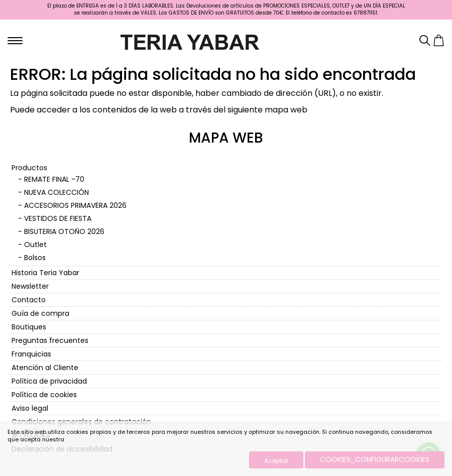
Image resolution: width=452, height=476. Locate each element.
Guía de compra (40, 313)
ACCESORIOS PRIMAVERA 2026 (75, 205)
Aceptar (276, 461)
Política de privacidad (49, 381)
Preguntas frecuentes (50, 340)
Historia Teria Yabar (45, 273)
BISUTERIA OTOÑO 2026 (64, 231)
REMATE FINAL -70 (54, 179)
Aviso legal (30, 408)
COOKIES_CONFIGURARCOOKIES (375, 459)
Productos (29, 168)
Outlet (35, 245)
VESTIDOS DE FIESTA (58, 218)
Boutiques (29, 327)
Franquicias (31, 354)
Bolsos (35, 258)
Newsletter (30, 286)
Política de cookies (44, 395)
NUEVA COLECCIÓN (56, 192)
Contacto (29, 300)
